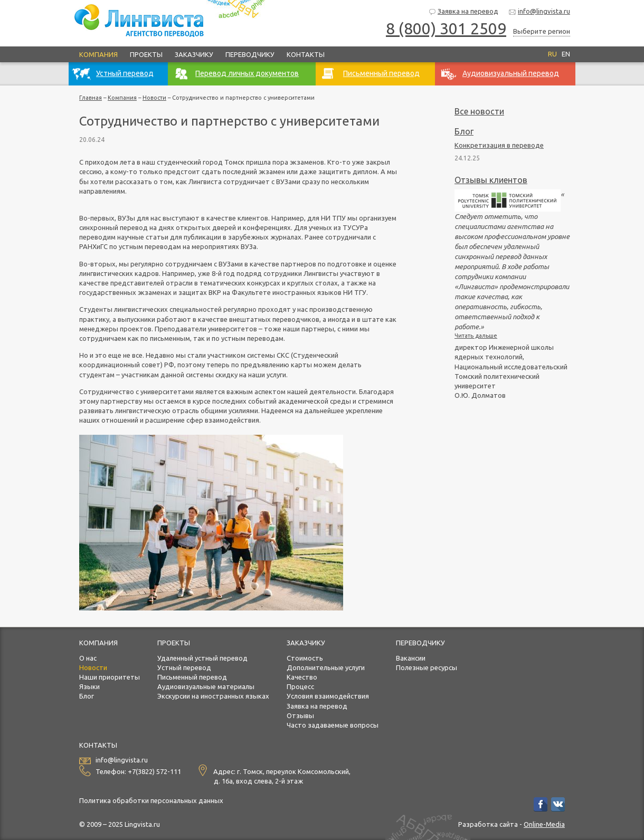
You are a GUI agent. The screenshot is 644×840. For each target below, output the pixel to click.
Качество (302, 677)
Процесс (300, 686)
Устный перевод (184, 667)
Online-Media (544, 824)
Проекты (146, 54)
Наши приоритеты (110, 677)
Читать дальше (476, 336)
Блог (464, 131)
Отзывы (300, 715)
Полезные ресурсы (427, 667)
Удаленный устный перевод (202, 658)
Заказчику (194, 54)
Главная (91, 98)
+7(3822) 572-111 (154, 771)
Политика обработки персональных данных (151, 800)
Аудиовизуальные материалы (206, 686)
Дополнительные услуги (326, 667)
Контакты (306, 54)
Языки (89, 686)
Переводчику (250, 54)
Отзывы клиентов (491, 180)
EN (566, 54)
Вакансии (411, 658)
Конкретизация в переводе (499, 145)
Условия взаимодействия (328, 696)
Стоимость (305, 658)
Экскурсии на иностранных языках (213, 696)
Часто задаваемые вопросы (333, 725)
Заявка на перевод (463, 12)
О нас (88, 658)
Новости (154, 98)
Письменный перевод (192, 677)
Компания (98, 54)
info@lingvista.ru (539, 12)
